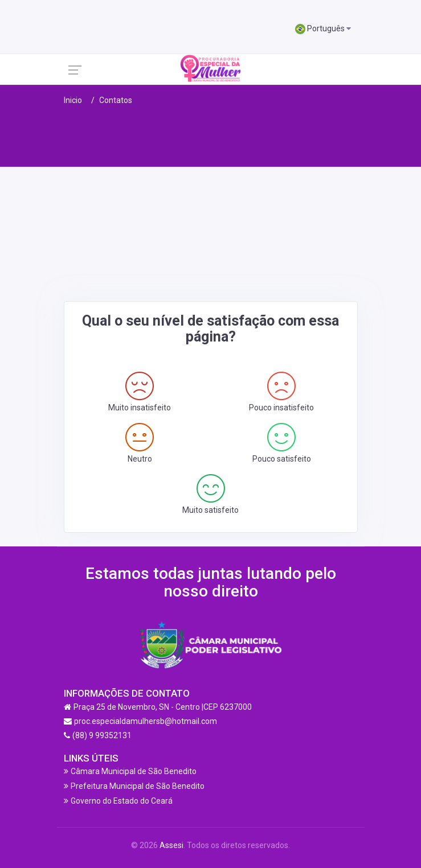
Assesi (171, 845)
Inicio (73, 100)
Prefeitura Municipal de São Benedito (138, 786)
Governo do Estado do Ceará (122, 801)
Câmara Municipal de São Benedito (134, 771)
